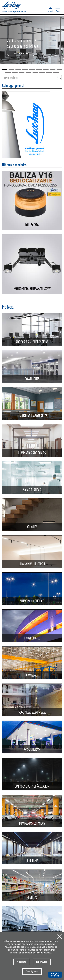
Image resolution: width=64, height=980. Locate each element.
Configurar (32, 971)
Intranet (50, 11)
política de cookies (42, 953)
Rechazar (42, 962)
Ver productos (21, 53)
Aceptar (21, 962)
